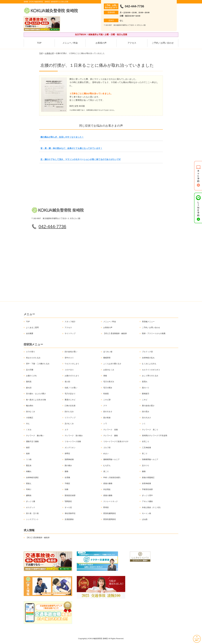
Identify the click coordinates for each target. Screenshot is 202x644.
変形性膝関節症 (110, 513)
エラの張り (31, 352)
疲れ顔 (29, 388)
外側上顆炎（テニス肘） (152, 507)
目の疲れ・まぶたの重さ (36, 394)
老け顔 (67, 382)
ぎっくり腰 (31, 501)
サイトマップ (70, 333)
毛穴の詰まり (70, 394)
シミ (144, 424)
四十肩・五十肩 (32, 513)
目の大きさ (146, 418)
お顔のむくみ (109, 370)
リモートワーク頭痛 (73, 441)
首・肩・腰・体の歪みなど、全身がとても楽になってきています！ (71, 148)
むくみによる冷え (149, 364)
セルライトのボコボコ (151, 370)
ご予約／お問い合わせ (163, 43)
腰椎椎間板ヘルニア (111, 459)
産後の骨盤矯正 (148, 477)
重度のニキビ (70, 400)
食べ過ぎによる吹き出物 (36, 400)
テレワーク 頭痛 (111, 430)
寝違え (29, 483)
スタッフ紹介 (70, 322)
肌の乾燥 (107, 418)
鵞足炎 (29, 465)
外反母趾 (107, 489)
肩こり (106, 471)
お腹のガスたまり (72, 376)
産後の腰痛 (108, 495)
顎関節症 (68, 501)
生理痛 (67, 477)
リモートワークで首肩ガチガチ (116, 441)
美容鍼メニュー (148, 322)
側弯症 (67, 453)
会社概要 (30, 333)
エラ (66, 430)
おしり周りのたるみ (150, 376)
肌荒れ (145, 382)
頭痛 (66, 489)
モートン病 (146, 513)
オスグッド (31, 507)
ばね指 (145, 519)
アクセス (132, 43)
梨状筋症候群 (70, 495)
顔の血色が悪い (71, 352)
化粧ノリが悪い (71, 388)
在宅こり (146, 441)
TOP (39, 43)
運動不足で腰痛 (32, 441)
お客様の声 (101, 43)
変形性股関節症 (110, 519)
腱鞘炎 (29, 495)
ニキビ (145, 400)
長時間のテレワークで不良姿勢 (155, 436)
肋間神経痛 (69, 459)
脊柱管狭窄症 (70, 513)
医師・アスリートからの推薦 (154, 333)
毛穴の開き (108, 388)
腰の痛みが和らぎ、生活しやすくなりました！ (62, 137)
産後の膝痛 (108, 483)
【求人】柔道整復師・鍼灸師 (115, 333)
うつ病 (29, 459)
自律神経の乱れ (148, 358)
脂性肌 (29, 382)
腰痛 (66, 471)
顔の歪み (146, 412)
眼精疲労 (146, 394)
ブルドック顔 (147, 352)
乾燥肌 (106, 394)
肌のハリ (146, 388)
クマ (105, 406)
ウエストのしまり (72, 364)
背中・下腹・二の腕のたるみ (38, 364)
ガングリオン (70, 448)
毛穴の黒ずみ (109, 382)
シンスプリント (32, 519)
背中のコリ (69, 358)
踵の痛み (68, 465)
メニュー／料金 (70, 43)
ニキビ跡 (107, 400)
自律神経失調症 (32, 477)
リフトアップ (70, 418)
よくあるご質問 (32, 327)
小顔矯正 (30, 418)
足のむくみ (69, 424)
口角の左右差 (70, 406)
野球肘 (106, 507)
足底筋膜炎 (69, 519)
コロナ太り (69, 370)
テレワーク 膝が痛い (35, 436)
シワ (105, 424)
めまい (106, 453)
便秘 (105, 376)
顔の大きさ (108, 412)
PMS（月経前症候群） (112, 477)
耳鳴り (29, 489)
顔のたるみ (69, 412)
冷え (28, 424)
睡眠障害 (107, 358)
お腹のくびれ (31, 376)
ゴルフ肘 (107, 448)
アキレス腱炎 (147, 501)
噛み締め (30, 406)
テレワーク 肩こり (150, 430)
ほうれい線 (108, 352)
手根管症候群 (147, 489)
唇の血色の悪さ (148, 406)
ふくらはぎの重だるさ (112, 364)
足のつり (146, 465)
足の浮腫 (30, 370)
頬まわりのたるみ (33, 358)
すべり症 (68, 507)
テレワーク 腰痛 (111, 436)
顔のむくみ (31, 412)
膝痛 (144, 471)
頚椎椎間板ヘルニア (150, 459)
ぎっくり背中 (147, 495)
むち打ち (107, 465)
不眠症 (67, 483)
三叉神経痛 (146, 448)
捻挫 (28, 453)
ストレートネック (111, 501)
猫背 (28, 448)
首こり (145, 453)
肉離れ (29, 471)
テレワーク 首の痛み (74, 436)
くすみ (29, 430)
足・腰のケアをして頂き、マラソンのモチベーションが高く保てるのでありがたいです (81, 159)
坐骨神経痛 (146, 483)
